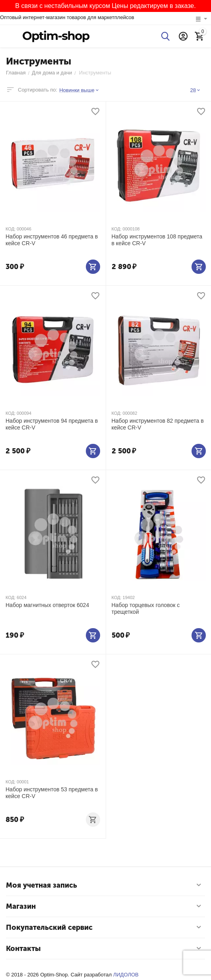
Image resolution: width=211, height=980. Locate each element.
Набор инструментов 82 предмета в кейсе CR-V (158, 424)
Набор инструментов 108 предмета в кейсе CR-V (157, 240)
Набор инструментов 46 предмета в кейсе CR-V (52, 240)
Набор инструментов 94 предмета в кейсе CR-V (52, 424)
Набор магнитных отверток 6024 (47, 605)
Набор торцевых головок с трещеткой (146, 608)
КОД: (11, 229)
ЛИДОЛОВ (126, 975)
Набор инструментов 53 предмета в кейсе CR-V (52, 793)
